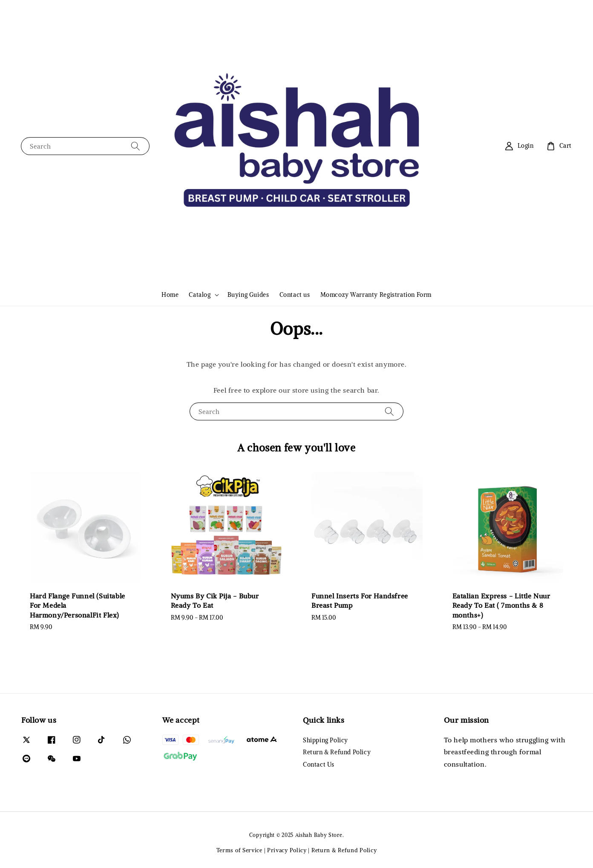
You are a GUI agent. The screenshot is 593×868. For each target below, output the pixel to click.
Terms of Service (239, 850)
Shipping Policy (325, 740)
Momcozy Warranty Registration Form (376, 295)
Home (170, 295)
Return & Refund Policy (337, 752)
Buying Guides (248, 295)
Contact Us (319, 765)
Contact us (295, 295)
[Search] (135, 146)
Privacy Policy (287, 850)
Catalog (200, 295)
